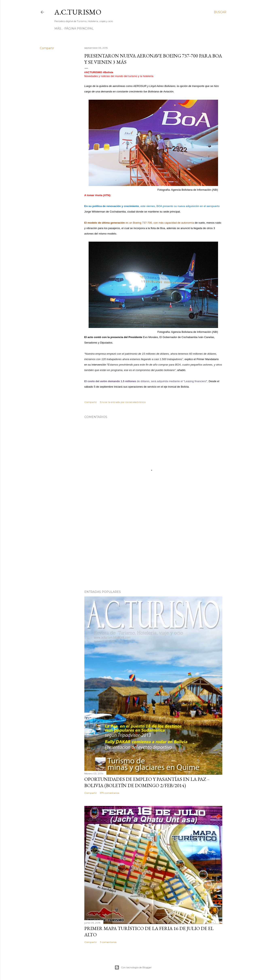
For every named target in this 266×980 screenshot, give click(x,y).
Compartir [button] (47, 48)
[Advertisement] (153, 552)
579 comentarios (110, 793)
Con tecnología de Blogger (133, 967)
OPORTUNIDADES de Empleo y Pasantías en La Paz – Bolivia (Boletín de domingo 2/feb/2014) (147, 782)
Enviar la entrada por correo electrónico (123, 402)
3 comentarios (108, 942)
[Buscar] (220, 12)
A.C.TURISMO (78, 12)
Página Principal (70, 29)
